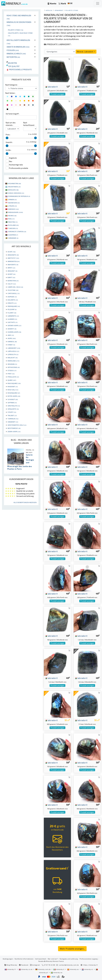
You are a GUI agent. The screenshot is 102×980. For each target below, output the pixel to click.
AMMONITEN (14, 261)
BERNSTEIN (13, 281)
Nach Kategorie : (12, 85)
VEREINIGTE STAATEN (17, 231)
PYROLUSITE (13, 377)
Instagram (35, 965)
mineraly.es (73, 969)
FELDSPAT (12, 309)
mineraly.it (59, 969)
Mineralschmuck (16, 54)
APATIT (11, 268)
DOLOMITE (13, 300)
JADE (11, 335)
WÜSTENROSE (14, 428)
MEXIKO (12, 216)
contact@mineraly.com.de (69, 965)
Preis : (8, 135)
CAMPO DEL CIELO (15, 287)
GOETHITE (12, 322)
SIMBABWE (13, 238)
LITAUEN (12, 206)
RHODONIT (13, 386)
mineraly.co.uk (26, 969)
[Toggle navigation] (98, 3)
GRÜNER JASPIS (14, 325)
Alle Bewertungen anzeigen (25, 502)
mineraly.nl (87, 969)
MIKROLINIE (13, 361)
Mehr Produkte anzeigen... (72, 949)
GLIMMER (12, 319)
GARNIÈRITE (13, 316)
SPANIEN (12, 199)
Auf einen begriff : (13, 114)
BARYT (11, 277)
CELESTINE (13, 290)
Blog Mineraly (11, 965)
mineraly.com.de (43, 969)
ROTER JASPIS (14, 396)
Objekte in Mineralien (18, 47)
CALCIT (12, 284)
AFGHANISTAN (14, 183)
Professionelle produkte (19, 69)
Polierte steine (16, 30)
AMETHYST (13, 258)
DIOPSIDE (12, 297)
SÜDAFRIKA (13, 235)
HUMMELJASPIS (14, 332)
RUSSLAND (13, 225)
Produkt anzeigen (57, 94)
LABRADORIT (14, 348)
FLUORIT (12, 313)
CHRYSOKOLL (14, 293)
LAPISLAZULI (13, 351)
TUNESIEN (13, 228)
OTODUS (12, 370)
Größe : (9, 150)
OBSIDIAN (12, 364)
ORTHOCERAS (14, 367)
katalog (49, 10)
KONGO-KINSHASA (16, 193)
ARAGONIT (12, 271)
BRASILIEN (13, 190)
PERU (11, 219)
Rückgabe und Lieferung (69, 959)
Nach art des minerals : (11, 124)
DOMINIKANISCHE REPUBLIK (19, 196)
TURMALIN (13, 419)
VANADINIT (13, 422)
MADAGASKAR (15, 212)
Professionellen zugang (89, 959)
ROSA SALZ (13, 390)
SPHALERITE (13, 409)
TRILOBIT (12, 415)
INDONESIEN (14, 203)
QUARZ (12, 380)
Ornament (59, 10)
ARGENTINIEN (14, 187)
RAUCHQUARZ (14, 383)
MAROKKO (13, 209)
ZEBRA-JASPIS (14, 431)
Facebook (24, 965)
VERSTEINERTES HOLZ (17, 425)
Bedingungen (8, 959)
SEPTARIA (12, 403)
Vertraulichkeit (41, 959)
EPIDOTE (12, 303)
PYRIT (11, 374)
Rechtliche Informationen (24, 959)
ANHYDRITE (13, 265)
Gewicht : (9, 142)
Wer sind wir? (53, 959)
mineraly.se (57, 972)
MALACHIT (13, 358)
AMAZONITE (13, 255)
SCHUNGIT (13, 399)
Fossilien (13, 50)
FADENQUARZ (14, 306)
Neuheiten (12, 63)
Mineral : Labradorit (86, 52)
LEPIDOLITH (13, 354)
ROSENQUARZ (14, 393)
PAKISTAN (13, 222)
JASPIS (12, 338)
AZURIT (11, 274)
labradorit (51, 87)
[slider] (7, 138)
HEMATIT (12, 329)
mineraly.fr (10, 969)
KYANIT (11, 345)
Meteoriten (13, 57)
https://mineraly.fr (91, 965)
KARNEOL (12, 341)
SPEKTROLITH (14, 406)
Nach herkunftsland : (29, 124)
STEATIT (12, 412)
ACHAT (11, 252)
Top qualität (13, 66)
